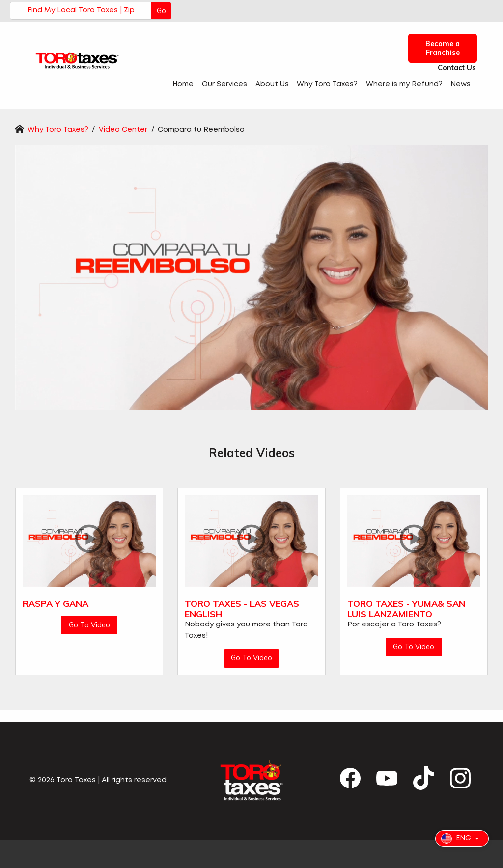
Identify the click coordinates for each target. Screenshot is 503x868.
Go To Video (89, 625)
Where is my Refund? (404, 85)
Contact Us (454, 68)
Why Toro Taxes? (327, 85)
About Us (272, 85)
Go (161, 11)
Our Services (224, 85)
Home (183, 85)
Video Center (124, 130)
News (461, 85)
